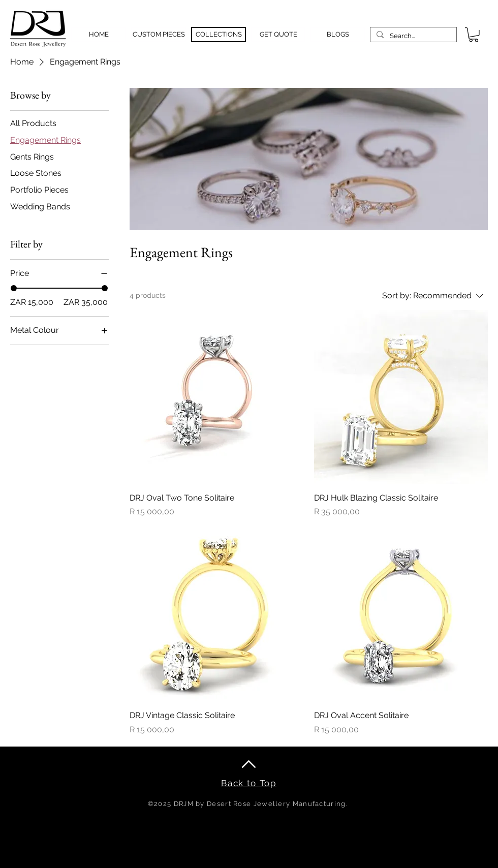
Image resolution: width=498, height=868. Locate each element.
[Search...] (412, 36)
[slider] (14, 288)
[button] (474, 35)
